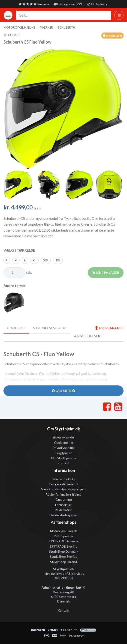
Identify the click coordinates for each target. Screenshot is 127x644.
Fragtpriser (64, 453)
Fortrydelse (63, 505)
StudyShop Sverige (64, 556)
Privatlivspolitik (64, 448)
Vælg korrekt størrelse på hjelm (64, 489)
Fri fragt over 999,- (68, 4)
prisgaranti (109, 328)
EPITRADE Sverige (64, 546)
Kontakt (63, 463)
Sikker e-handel (63, 437)
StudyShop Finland (63, 562)
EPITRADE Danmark (64, 541)
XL (34, 260)
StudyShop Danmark (64, 551)
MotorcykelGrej (61, 531)
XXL (46, 260)
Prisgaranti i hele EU (64, 484)
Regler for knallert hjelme (63, 494)
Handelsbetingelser (64, 515)
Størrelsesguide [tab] (50, 328)
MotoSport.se (64, 536)
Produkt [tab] (16, 328)
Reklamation (64, 510)
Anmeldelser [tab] (87, 336)
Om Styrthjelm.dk (64, 458)
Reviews (34, 4)
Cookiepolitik (63, 443)
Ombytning (97, 4)
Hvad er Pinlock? (63, 479)
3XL (58, 260)
